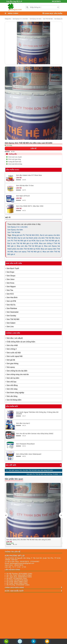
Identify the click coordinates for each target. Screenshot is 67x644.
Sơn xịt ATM (11, 301)
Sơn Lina (10, 327)
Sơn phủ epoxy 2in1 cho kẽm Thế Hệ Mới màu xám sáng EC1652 (31, 470)
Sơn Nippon (11, 287)
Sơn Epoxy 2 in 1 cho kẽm (18, 227)
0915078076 (56, 1)
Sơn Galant (11, 323)
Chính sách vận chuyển (15, 157)
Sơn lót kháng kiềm (14, 400)
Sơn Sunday (11, 316)
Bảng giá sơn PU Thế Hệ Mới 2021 (26, 235)
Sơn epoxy (11, 367)
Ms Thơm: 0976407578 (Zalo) (17, 580)
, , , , (33, 559)
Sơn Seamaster (13, 312)
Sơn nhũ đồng (12, 385)
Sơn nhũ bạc (11, 382)
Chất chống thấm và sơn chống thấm (21, 342)
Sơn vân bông (12, 396)
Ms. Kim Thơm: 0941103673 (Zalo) (19, 575)
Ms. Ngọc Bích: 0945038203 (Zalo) (19, 577)
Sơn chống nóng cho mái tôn (18, 374)
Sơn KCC (10, 294)
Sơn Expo (10, 272)
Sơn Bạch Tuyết (13, 268)
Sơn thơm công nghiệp (15, 393)
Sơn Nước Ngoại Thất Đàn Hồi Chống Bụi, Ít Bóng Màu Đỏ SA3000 (37, 413)
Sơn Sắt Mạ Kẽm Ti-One (25, 185)
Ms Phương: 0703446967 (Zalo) (18, 585)
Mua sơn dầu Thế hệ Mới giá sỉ (30, 246)
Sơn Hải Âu (11, 305)
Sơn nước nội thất (14, 353)
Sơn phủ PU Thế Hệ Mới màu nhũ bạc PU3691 (42, 474)
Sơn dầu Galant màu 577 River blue (29, 175)
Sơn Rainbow (12, 308)
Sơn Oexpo (11, 276)
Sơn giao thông (12, 364)
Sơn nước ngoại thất (15, 356)
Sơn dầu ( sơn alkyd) (15, 338)
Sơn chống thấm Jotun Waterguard (29, 454)
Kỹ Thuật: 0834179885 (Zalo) (17, 583)
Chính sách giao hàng (15, 159)
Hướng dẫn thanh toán (15, 162)
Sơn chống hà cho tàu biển (17, 371)
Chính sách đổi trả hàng (15, 164)
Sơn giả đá (11, 360)
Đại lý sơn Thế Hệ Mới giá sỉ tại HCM (23, 243)
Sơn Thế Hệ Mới (14, 232)
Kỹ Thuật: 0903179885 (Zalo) (17, 582)
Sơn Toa (10, 290)
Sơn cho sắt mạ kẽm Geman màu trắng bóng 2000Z (35, 434)
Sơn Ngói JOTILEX (23, 196)
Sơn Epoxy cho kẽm (15, 230)
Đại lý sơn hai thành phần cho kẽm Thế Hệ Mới (36, 238)
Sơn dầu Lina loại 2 (23, 423)
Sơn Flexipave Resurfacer (25, 444)
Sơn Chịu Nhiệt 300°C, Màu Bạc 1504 (30, 206)
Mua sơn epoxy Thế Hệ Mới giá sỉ (28, 252)
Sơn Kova (10, 283)
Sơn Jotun (11, 279)
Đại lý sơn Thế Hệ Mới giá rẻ (48, 241)
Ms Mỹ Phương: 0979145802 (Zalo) (19, 574)
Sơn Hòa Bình (12, 297)
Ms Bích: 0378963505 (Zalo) (17, 578)
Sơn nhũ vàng (12, 389)
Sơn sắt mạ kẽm (13, 378)
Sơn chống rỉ (12, 349)
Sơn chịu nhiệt (12, 345)
